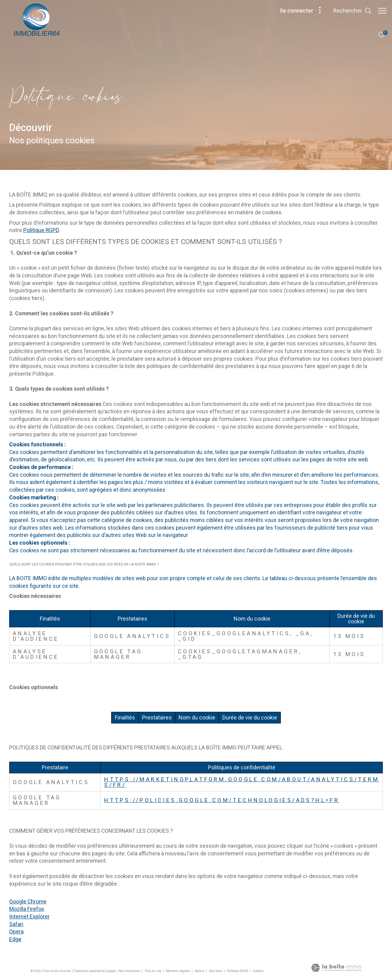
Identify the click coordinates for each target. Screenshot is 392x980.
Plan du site (153, 971)
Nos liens (216, 971)
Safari (16, 924)
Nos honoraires (130, 971)
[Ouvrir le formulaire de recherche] (352, 11)
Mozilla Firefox (27, 909)
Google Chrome (28, 902)
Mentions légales (178, 971)
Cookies (258, 971)
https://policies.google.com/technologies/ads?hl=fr (222, 800)
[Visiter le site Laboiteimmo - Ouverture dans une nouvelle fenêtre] (336, 968)
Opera (16, 932)
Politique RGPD (41, 230)
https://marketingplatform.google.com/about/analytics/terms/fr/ (242, 782)
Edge (15, 939)
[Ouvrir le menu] (382, 11)
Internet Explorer (29, 917)
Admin (200, 971)
